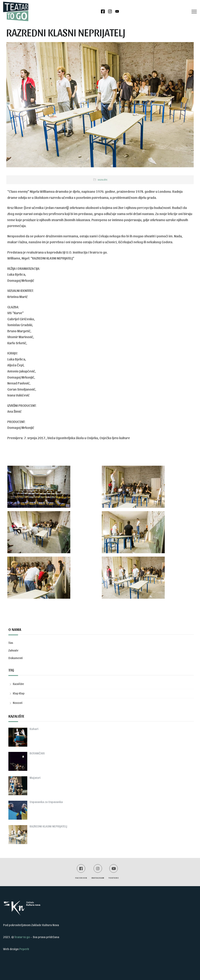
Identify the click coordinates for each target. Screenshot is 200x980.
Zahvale (13, 650)
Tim (11, 643)
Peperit (24, 949)
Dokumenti (16, 658)
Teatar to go (22, 937)
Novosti (18, 703)
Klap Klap (19, 693)
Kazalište (103, 180)
